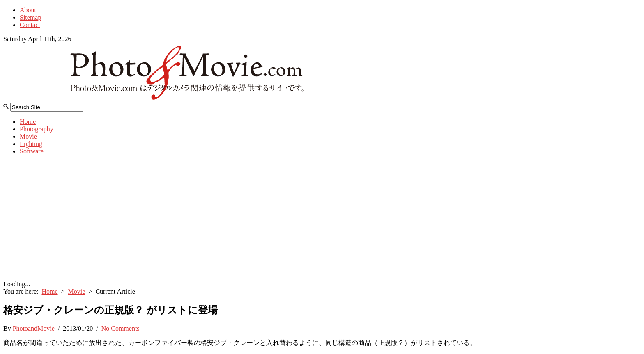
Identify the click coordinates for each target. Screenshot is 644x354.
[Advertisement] (322, 219)
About (28, 10)
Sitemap (30, 17)
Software (32, 151)
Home (28, 122)
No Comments (121, 328)
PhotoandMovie (34, 328)
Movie (28, 136)
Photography (37, 129)
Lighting (31, 144)
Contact (30, 25)
